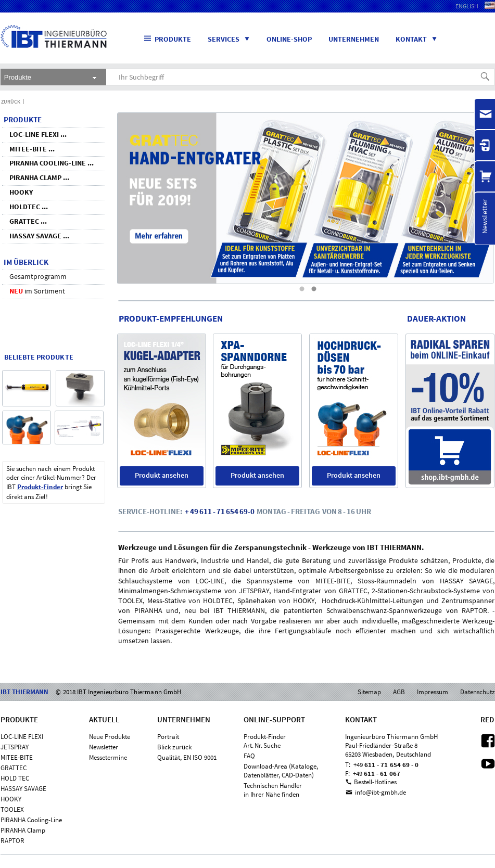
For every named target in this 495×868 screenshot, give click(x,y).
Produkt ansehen (162, 475)
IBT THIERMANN (25, 56)
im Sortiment (37, 291)
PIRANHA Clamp (23, 830)
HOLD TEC (15, 778)
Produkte (168, 39)
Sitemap (369, 692)
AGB (399, 692)
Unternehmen (354, 39)
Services (233, 39)
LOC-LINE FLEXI (22, 737)
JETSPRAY (15, 747)
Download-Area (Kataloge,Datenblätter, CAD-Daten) (281, 771)
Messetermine (108, 757)
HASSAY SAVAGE (23, 789)
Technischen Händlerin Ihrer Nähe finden (273, 790)
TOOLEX (12, 809)
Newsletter (104, 747)
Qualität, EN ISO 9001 (187, 757)
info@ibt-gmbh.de (380, 792)
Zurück (11, 102)
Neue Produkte (110, 737)
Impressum (433, 692)
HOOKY (11, 799)
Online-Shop (289, 39)
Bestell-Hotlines (375, 782)
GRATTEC (14, 768)
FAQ (249, 756)
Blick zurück (174, 747)
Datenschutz (478, 692)
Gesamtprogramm (38, 276)
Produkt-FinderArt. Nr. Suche (265, 741)
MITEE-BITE (17, 757)
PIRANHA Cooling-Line (31, 820)
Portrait (168, 737)
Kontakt (420, 39)
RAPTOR (12, 841)
